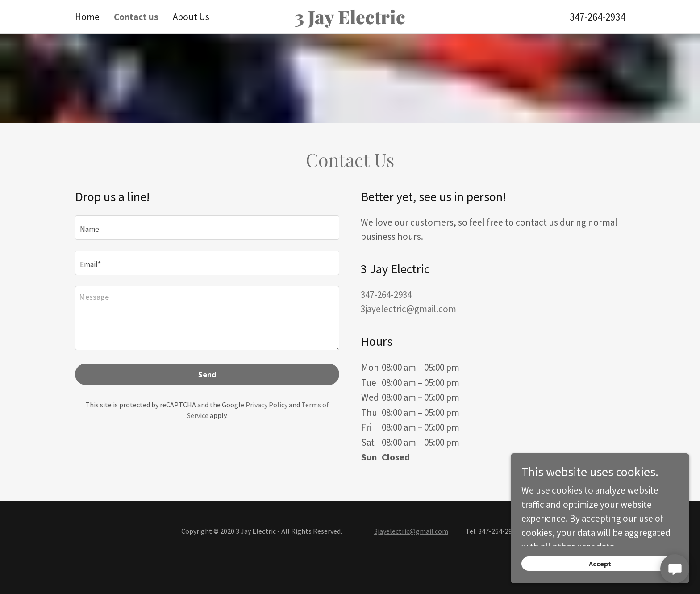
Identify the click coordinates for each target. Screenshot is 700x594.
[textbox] (207, 228)
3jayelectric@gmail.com (411, 531)
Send (207, 374)
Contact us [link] (136, 17)
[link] (350, 21)
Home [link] (87, 17)
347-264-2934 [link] (597, 17)
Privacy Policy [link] (267, 405)
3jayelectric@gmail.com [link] (408, 309)
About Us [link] (191, 17)
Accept (600, 564)
